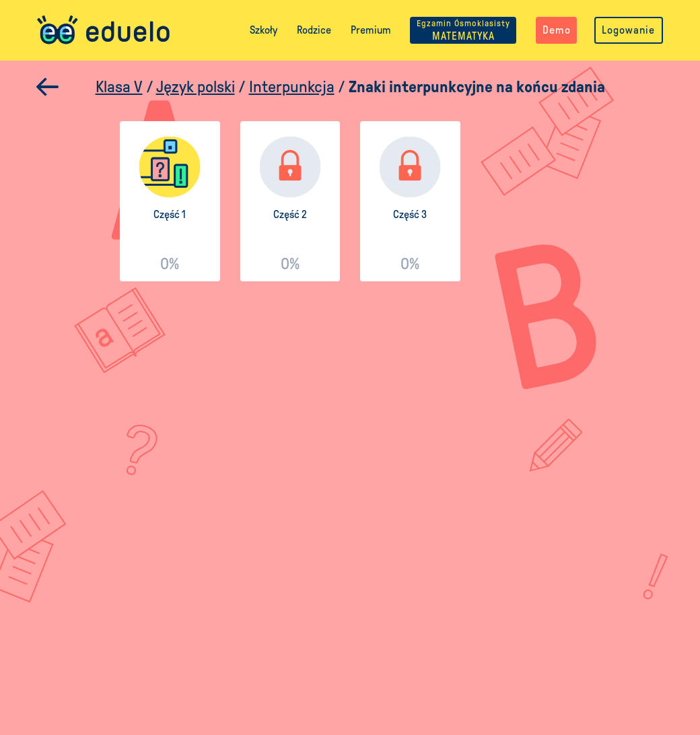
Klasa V (119, 87)
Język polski (196, 87)
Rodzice (314, 30)
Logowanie (628, 30)
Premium (371, 30)
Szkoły (264, 30)
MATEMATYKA (463, 30)
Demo (557, 30)
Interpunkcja (292, 87)
